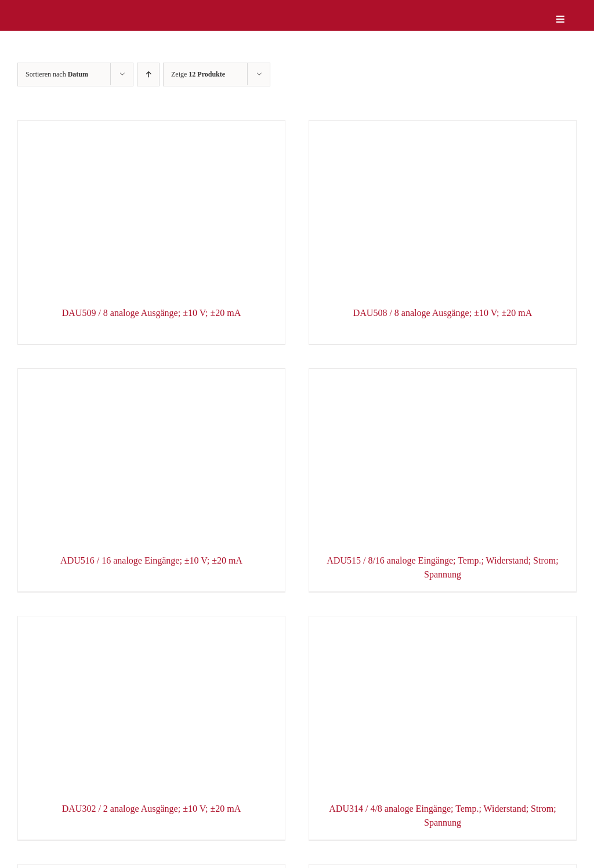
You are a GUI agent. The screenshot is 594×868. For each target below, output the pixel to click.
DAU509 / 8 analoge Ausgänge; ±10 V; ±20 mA (152, 313)
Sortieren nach (57, 74)
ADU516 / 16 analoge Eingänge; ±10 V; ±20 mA (151, 560)
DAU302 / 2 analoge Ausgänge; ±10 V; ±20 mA (152, 809)
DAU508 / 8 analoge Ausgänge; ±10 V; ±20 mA (443, 313)
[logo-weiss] (52, 11)
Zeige (198, 74)
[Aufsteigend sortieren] (148, 75)
